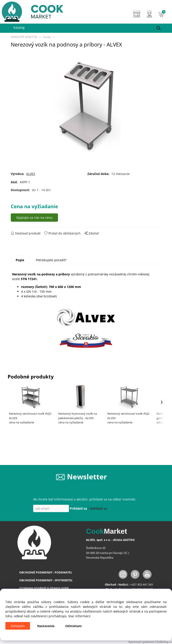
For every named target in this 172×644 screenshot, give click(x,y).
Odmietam (73, 626)
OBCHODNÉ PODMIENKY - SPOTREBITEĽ (46, 580)
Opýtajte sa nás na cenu (34, 218)
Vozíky (47, 37)
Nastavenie (46, 626)
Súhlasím (18, 626)
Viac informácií (79, 616)
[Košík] (164, 14)
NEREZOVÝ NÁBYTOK (24, 37)
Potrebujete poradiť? (51, 260)
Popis (20, 260)
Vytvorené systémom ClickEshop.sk (150, 642)
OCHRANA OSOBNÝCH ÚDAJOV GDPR (44, 588)
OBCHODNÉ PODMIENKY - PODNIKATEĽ (46, 572)
